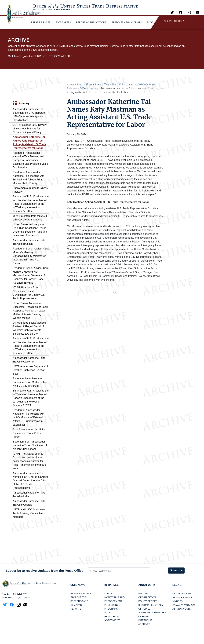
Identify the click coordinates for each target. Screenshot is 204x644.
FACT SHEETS (63, 22)
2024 (83, 88)
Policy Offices (84, 84)
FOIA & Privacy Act (184, 605)
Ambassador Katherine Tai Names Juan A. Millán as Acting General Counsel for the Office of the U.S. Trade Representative (31, 481)
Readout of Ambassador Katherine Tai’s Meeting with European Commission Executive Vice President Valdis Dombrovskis (31, 160)
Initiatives (112, 585)
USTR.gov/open (182, 594)
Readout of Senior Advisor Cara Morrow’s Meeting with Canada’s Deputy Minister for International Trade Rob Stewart (31, 256)
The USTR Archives (123, 84)
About (70, 84)
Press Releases (81, 594)
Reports (76, 609)
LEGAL (177, 585)
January (93, 88)
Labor (108, 594)
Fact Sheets (78, 597)
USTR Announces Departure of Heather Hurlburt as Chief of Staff (30, 370)
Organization (147, 597)
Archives (144, 624)
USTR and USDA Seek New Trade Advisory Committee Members (29, 513)
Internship (145, 620)
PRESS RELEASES (41, 22)
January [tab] (21, 104)
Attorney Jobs (182, 609)
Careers (144, 617)
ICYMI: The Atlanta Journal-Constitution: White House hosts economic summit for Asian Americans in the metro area (29, 461)
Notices (178, 601)
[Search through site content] (178, 21)
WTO (107, 613)
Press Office (102, 84)
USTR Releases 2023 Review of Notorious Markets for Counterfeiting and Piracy (30, 129)
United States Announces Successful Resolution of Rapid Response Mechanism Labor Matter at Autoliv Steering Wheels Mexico (30, 311)
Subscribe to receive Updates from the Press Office (44, 571)
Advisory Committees (152, 613)
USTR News (78, 585)
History (143, 594)
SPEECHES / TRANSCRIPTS (127, 22)
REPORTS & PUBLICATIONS (91, 22)
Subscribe (176, 570)
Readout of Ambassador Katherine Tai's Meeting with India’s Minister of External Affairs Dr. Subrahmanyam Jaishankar (29, 417)
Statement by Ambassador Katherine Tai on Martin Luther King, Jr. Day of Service (30, 382)
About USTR (147, 585)
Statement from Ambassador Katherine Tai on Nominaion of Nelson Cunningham (30, 445)
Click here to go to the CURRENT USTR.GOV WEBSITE (40, 56)
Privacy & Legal (182, 597)
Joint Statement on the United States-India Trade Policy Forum (30, 433)
